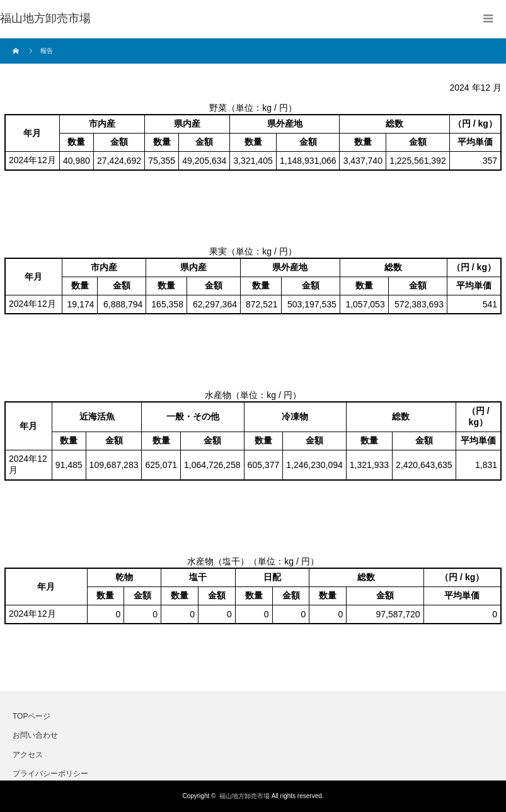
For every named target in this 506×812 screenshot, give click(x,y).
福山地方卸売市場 (244, 796)
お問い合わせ (35, 735)
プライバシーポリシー (50, 774)
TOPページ (32, 716)
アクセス (28, 755)
